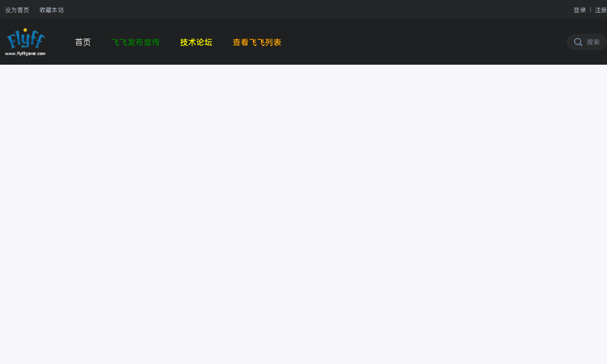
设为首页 (17, 10)
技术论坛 (196, 42)
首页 (83, 42)
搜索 (593, 42)
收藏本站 (52, 10)
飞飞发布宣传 (136, 42)
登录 (580, 10)
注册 (601, 10)
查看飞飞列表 (257, 42)
